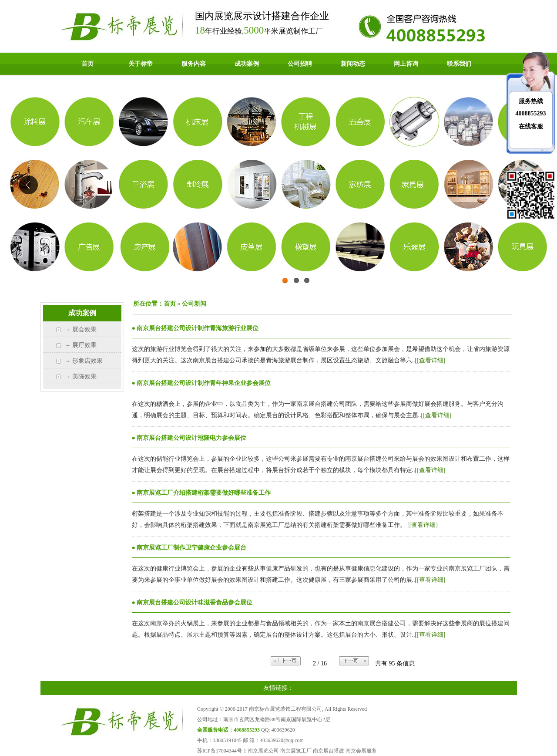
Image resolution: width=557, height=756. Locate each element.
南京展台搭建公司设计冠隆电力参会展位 (191, 438)
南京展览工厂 (296, 751)
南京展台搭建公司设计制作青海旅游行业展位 (198, 328)
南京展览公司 (263, 751)
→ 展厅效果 (81, 345)
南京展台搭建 (329, 751)
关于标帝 (141, 64)
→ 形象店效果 (84, 361)
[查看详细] (431, 360)
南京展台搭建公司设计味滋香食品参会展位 (195, 602)
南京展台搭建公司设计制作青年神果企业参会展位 (204, 383)
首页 (87, 64)
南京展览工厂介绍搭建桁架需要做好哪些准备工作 (204, 493)
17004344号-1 (231, 751)
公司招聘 (300, 64)
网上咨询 (406, 64)
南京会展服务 (361, 751)
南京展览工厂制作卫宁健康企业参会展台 (191, 548)
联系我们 (459, 64)
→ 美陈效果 (81, 376)
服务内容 (194, 64)
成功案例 (247, 64)
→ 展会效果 (81, 329)
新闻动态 (353, 64)
